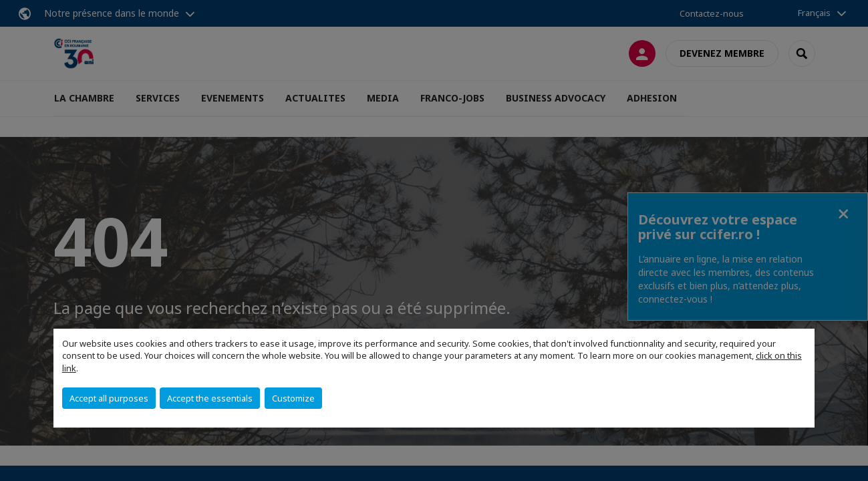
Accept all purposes (109, 398)
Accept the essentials (210, 398)
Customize (293, 398)
